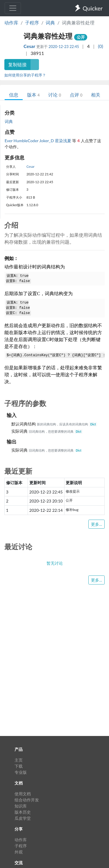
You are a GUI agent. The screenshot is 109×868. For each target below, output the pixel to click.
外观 (19, 852)
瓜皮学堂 (23, 818)
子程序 (32, 23)
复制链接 (17, 64)
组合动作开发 (27, 800)
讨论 (54, 95)
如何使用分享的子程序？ (25, 75)
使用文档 (23, 794)
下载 (19, 766)
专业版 (21, 772)
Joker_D (47, 141)
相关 (96, 95)
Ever (9, 141)
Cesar (30, 46)
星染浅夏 (64, 141)
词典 (50, 23)
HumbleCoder (27, 141)
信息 (14, 95)
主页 (19, 760)
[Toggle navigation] (13, 8)
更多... (97, 524)
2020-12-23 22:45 (64, 47)
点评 (76, 95)
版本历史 (23, 812)
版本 (33, 95)
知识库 (21, 806)
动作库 (11, 23)
